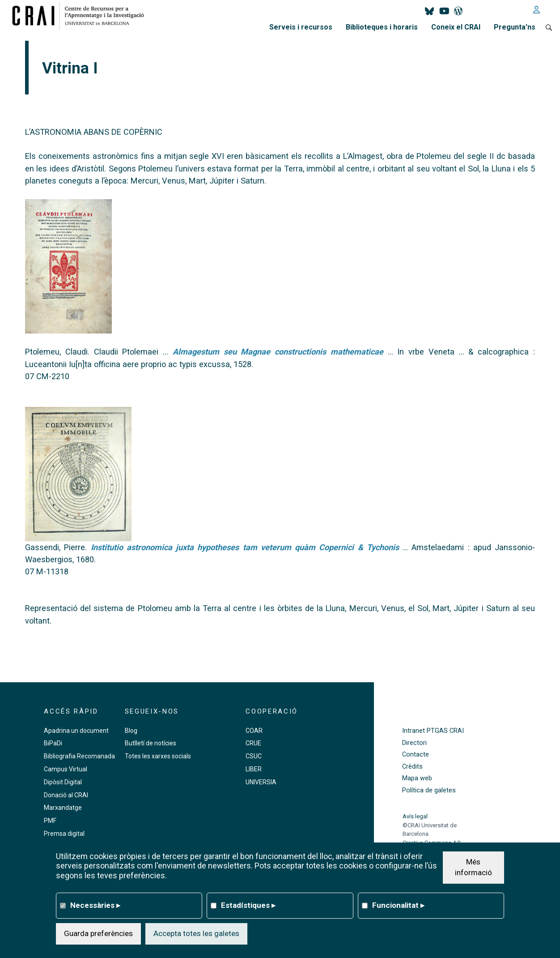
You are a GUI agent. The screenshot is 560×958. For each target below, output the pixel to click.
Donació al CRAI (66, 795)
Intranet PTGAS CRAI (433, 731)
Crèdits (412, 767)
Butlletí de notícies (151, 743)
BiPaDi (53, 743)
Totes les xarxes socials (158, 756)
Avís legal (415, 816)
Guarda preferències (98, 933)
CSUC (254, 756)
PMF (50, 821)
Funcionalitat (398, 905)
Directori (414, 743)
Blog (131, 731)
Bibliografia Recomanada (79, 756)
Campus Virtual (66, 769)
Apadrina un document (76, 731)
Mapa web (417, 778)
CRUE (253, 743)
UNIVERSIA (261, 782)
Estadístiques (248, 905)
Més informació (473, 867)
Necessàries (95, 905)
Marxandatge (63, 808)
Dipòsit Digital (63, 782)
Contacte (416, 755)
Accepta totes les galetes (196, 933)
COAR (254, 731)
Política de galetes (429, 790)
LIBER (254, 769)
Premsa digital (64, 834)
